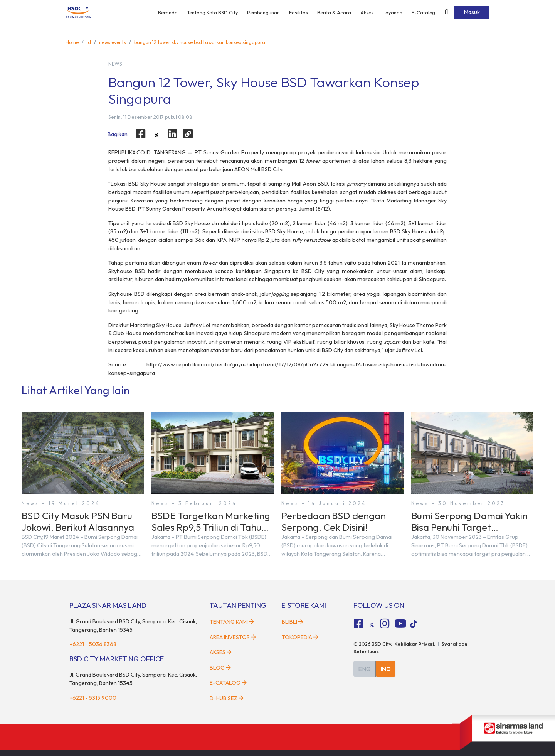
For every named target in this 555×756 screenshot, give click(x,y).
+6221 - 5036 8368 (93, 644)
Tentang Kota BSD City (212, 12)
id (89, 42)
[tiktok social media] (372, 625)
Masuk (472, 12)
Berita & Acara (334, 12)
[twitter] (156, 135)
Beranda (168, 12)
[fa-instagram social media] (385, 624)
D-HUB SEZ (227, 698)
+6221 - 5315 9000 (93, 698)
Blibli (293, 622)
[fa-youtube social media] (400, 624)
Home (72, 42)
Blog (220, 668)
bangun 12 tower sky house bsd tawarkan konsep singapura (200, 42)
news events (113, 42)
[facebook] (141, 134)
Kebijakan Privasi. (415, 644)
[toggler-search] (446, 12)
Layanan (393, 12)
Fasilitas (299, 12)
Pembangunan (263, 12)
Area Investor (233, 637)
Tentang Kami (232, 622)
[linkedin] (172, 134)
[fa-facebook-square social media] (359, 624)
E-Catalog (423, 12)
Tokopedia (300, 637)
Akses (367, 12)
